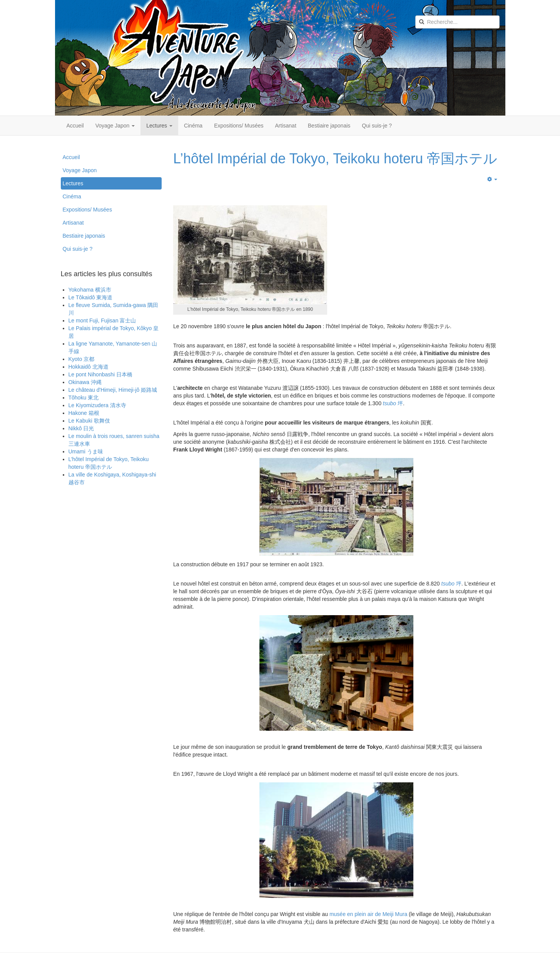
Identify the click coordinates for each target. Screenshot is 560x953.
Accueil (75, 126)
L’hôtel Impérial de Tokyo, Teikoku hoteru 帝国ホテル (335, 159)
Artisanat (286, 126)
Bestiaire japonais (329, 126)
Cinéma (193, 126)
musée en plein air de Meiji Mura (369, 914)
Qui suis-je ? (377, 126)
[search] (457, 22)
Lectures (159, 126)
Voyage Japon (115, 126)
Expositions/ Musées (239, 126)
